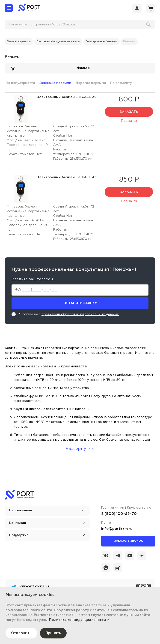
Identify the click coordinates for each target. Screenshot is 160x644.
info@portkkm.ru (117, 529)
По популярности (20, 83)
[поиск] (35, 25)
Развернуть (80, 449)
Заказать (129, 112)
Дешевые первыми (55, 83)
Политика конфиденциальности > (79, 620)
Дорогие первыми (91, 83)
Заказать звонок (128, 541)
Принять (54, 633)
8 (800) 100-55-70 (119, 514)
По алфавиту (121, 83)
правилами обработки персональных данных (80, 314)
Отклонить (22, 633)
